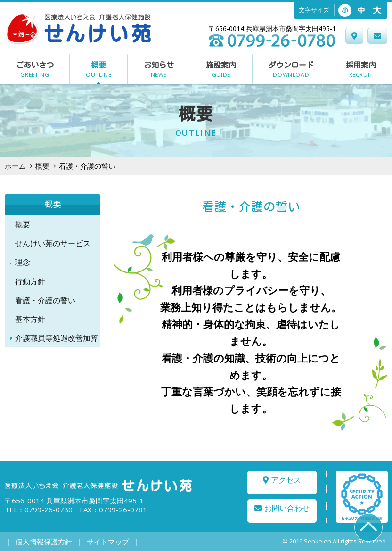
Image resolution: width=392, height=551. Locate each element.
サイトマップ (99, 542)
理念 (23, 262)
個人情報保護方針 (41, 542)
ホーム (15, 166)
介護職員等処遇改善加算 (57, 338)
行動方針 (30, 281)
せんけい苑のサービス (53, 243)
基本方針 (30, 319)
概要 (42, 166)
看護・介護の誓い (45, 300)
